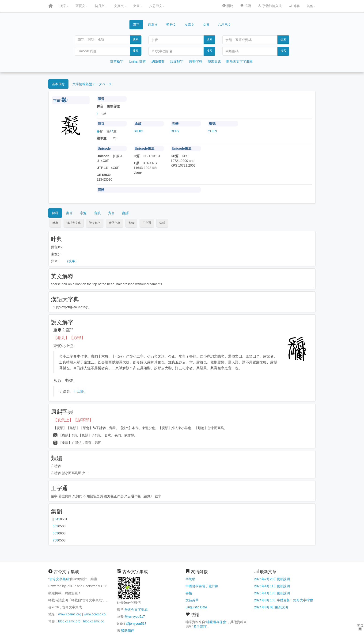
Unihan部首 (137, 61)
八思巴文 (157, 6)
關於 (228, 6)
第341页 (57, 519)
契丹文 (101, 6)
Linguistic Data (196, 607)
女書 (138, 6)
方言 (111, 213)
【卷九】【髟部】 (69, 338)
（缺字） (72, 261)
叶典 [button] (55, 223)
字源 (83, 213)
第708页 (55, 540)
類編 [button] (131, 223)
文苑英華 (192, 600)
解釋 (55, 213)
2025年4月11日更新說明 (272, 586)
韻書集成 (214, 61)
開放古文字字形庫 (239, 61)
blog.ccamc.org (69, 621)
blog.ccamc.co (93, 621)
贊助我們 (128, 631)
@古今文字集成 (136, 610)
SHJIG (138, 131)
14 (112, 131)
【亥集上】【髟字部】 (73, 420)
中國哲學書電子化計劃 (202, 586)
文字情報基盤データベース (92, 84)
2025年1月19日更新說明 (272, 593)
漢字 (64, 6)
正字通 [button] (147, 223)
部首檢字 (117, 61)
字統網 (190, 579)
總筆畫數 (158, 61)
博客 (294, 6)
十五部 (78, 391)
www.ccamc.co (95, 614)
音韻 (97, 213)
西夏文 (82, 6)
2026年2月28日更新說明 (272, 579)
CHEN (212, 131)
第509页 (55, 533)
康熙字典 (196, 61)
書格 (189, 593)
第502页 (55, 526)
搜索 (136, 39)
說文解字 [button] (95, 223)
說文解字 (177, 61)
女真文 (120, 6)
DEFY (175, 131)
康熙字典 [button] (114, 223)
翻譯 (125, 213)
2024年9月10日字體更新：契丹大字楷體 (284, 600)
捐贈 (246, 6)
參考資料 (200, 627)
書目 (69, 213)
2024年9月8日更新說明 (271, 607)
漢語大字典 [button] (74, 223)
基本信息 (58, 84)
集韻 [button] (162, 223)
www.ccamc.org (70, 614)
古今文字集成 (59, 579)
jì (97, 113)
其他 (311, 6)
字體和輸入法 (270, 6)
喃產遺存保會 (216, 622)
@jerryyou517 (135, 617)
